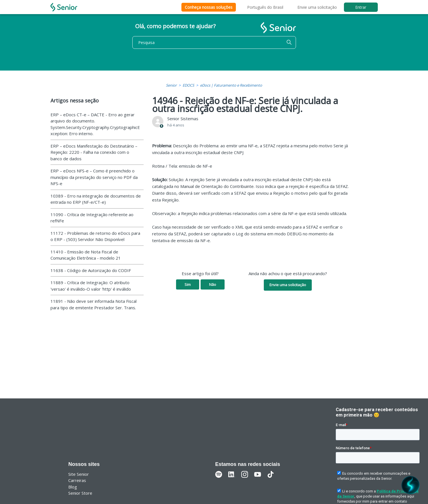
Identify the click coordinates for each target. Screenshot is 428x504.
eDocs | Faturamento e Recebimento (231, 85)
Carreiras (77, 480)
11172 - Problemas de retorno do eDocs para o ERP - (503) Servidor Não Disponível (95, 236)
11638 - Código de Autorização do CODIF (91, 270)
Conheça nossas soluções (209, 7)
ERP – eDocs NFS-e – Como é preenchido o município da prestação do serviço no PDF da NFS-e (94, 177)
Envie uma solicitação (317, 7)
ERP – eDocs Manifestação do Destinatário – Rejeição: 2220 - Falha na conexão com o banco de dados (94, 152)
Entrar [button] (361, 7)
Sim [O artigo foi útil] (188, 284)
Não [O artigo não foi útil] (213, 284)
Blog (73, 487)
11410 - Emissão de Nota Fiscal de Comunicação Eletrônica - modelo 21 (86, 255)
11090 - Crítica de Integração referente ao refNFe (92, 218)
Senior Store (80, 493)
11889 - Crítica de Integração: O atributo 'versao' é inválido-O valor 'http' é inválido (91, 286)
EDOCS (188, 85)
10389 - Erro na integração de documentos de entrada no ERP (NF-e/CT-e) (96, 199)
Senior (171, 85)
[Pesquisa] (214, 42)
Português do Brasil (265, 7)
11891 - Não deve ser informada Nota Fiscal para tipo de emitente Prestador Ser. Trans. (94, 304)
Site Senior (79, 474)
